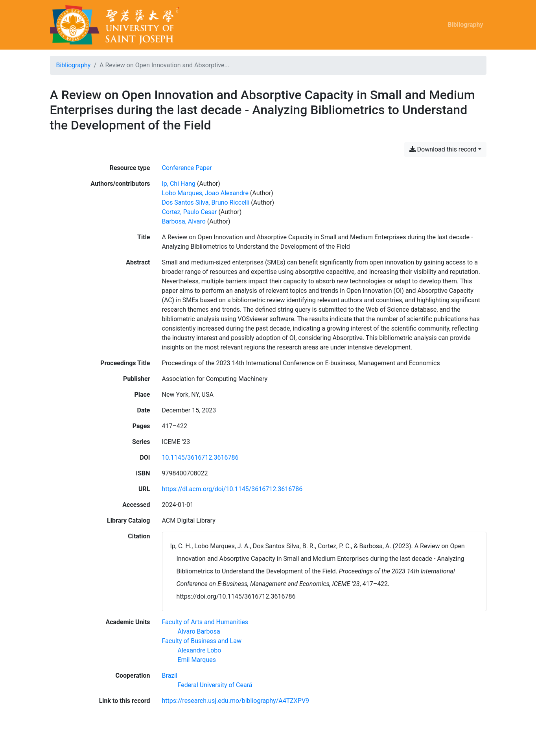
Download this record (443, 149)
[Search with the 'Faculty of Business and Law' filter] (202, 641)
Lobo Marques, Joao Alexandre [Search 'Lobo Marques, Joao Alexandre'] (205, 193)
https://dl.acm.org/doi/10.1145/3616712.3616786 (232, 489)
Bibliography (465, 25)
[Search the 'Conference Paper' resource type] (187, 168)
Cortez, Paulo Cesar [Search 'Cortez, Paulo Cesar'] (190, 212)
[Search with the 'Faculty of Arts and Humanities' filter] (205, 622)
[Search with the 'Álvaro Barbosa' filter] (199, 631)
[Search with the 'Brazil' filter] (170, 676)
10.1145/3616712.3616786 (200, 457)
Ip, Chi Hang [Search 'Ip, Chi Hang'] (179, 184)
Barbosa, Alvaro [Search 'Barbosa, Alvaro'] (184, 221)
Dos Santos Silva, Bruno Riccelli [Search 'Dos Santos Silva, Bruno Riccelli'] (206, 202)
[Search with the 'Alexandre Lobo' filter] (200, 650)
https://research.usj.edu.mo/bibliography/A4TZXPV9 (236, 701)
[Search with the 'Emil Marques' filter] (197, 660)
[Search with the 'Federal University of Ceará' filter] (215, 685)
